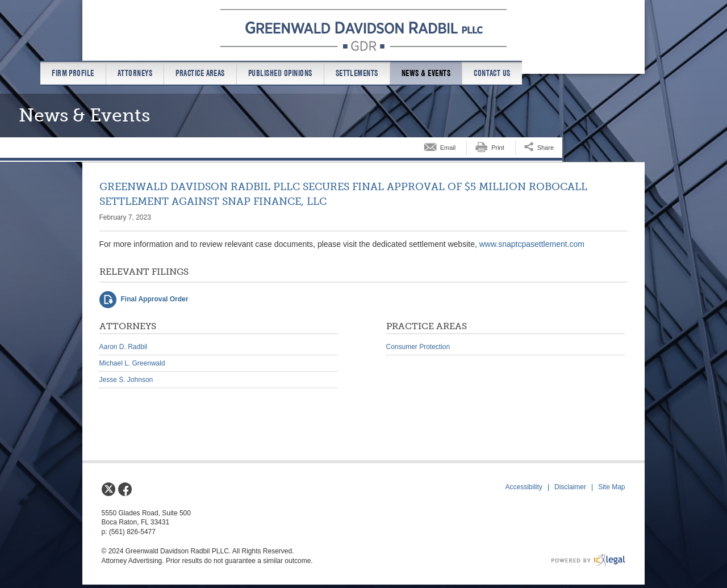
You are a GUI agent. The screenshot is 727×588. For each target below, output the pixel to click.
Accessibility (524, 487)
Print (498, 148)
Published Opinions (280, 73)
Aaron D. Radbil (124, 347)
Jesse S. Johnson (126, 380)
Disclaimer (570, 487)
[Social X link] (108, 489)
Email (448, 148)
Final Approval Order (155, 299)
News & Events (426, 73)
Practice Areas (200, 73)
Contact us (492, 73)
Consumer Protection (418, 347)
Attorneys (135, 73)
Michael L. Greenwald (132, 363)
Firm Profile (73, 73)
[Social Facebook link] (125, 489)
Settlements (357, 73)
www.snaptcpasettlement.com (532, 244)
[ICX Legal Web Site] (588, 560)
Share (546, 148)
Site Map (611, 487)
